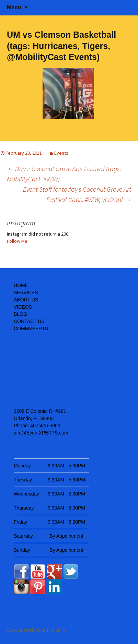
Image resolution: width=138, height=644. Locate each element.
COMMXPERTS (31, 329)
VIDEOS (23, 307)
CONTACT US (29, 321)
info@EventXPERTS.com (41, 433)
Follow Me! (18, 241)
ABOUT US (26, 300)
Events (61, 153)
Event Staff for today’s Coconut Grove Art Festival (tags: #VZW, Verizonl (77, 194)
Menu (14, 7)
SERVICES (26, 293)
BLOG (20, 314)
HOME (21, 285)
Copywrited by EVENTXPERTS (36, 630)
